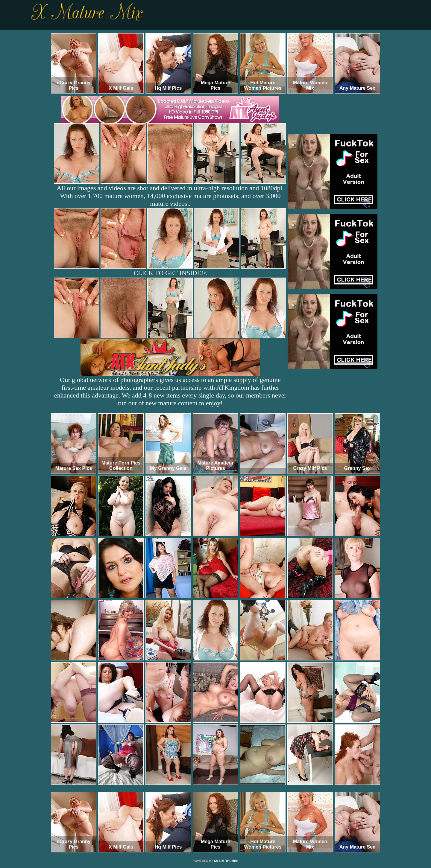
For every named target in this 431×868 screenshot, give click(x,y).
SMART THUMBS (226, 861)
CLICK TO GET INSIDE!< (170, 273)
